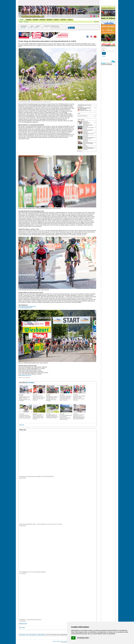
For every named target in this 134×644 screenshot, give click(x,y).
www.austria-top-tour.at (25, 375)
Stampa (54, 641)
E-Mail (103, 50)
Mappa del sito (60, 641)
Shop (56, 20)
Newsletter (26, 22)
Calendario (29, 20)
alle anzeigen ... (31, 383)
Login (70, 20)
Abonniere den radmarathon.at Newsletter (32, 635)
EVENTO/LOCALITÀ (55, 26)
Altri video (22, 628)
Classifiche (36, 20)
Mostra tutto (23, 624)
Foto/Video (42, 20)
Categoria (38, 26)
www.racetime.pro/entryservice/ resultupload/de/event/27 (27, 307)
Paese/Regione (24, 26)
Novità (22, 20)
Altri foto (22, 425)
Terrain (32, 26)
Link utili (63, 20)
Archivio (104, 56)
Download (49, 20)
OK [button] (73, 638)
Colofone (66, 641)
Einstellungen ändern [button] (83, 638)
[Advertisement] (59, 3)
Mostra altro (80, 151)
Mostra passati (47, 26)
